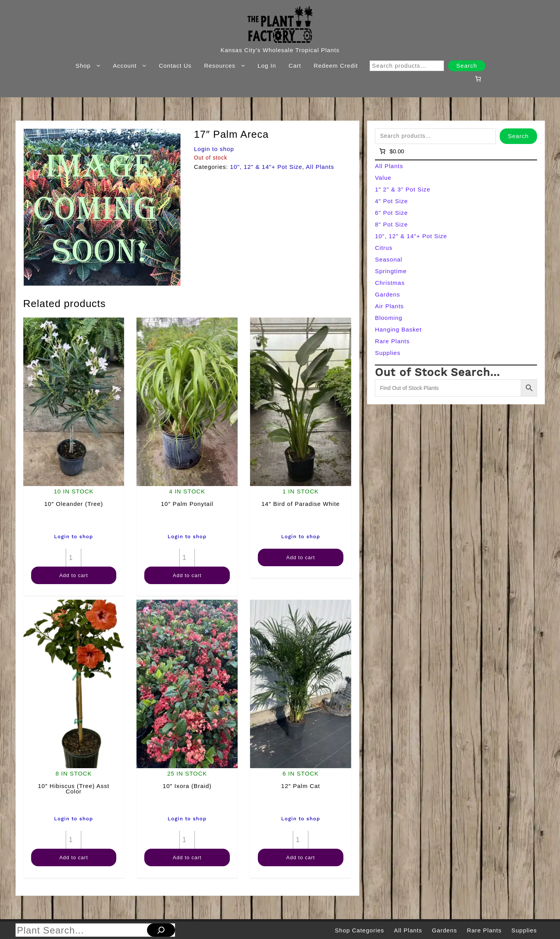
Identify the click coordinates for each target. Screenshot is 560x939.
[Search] (161, 930)
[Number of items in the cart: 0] (478, 79)
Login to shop (214, 149)
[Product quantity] (73, 558)
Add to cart (73, 575)
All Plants (320, 167)
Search (467, 66)
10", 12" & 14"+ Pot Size (266, 167)
